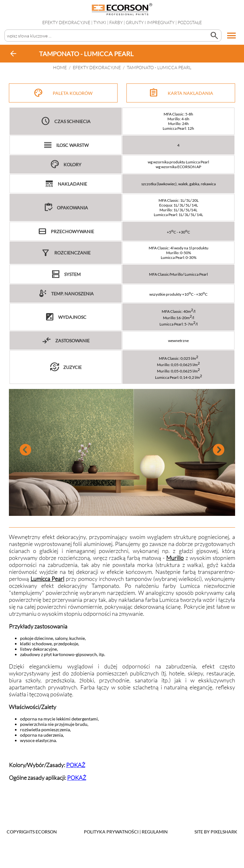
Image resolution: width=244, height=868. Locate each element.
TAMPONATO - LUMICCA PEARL (159, 67)
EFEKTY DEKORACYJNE (66, 22)
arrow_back (13, 54)
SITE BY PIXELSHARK (216, 832)
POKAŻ (76, 765)
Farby (116, 22)
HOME (60, 67)
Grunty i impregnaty (150, 22)
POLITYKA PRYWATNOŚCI (111, 832)
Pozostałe (190, 22)
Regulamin (155, 832)
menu (232, 36)
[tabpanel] (122, 452)
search (214, 36)
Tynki (100, 22)
